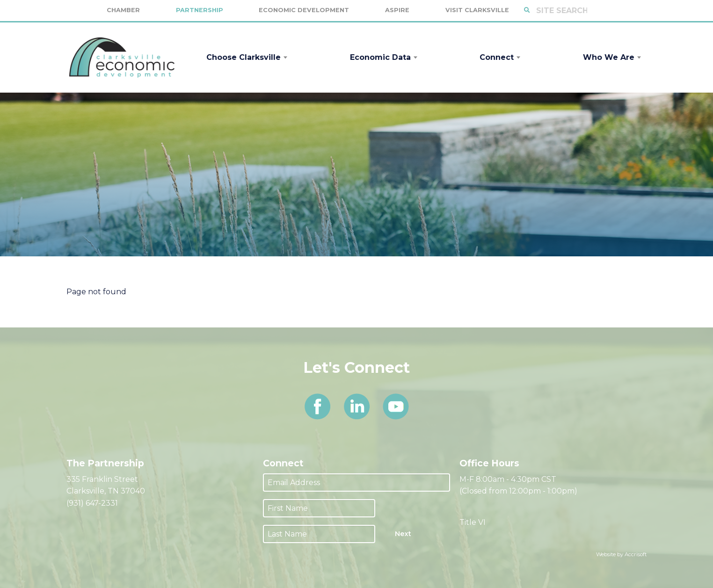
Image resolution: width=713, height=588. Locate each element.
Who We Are (609, 57)
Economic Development (304, 10)
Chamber (123, 10)
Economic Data (380, 57)
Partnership (200, 10)
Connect (497, 57)
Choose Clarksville (244, 57)
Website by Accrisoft (621, 554)
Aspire (397, 10)
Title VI (473, 522)
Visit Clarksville (477, 10)
